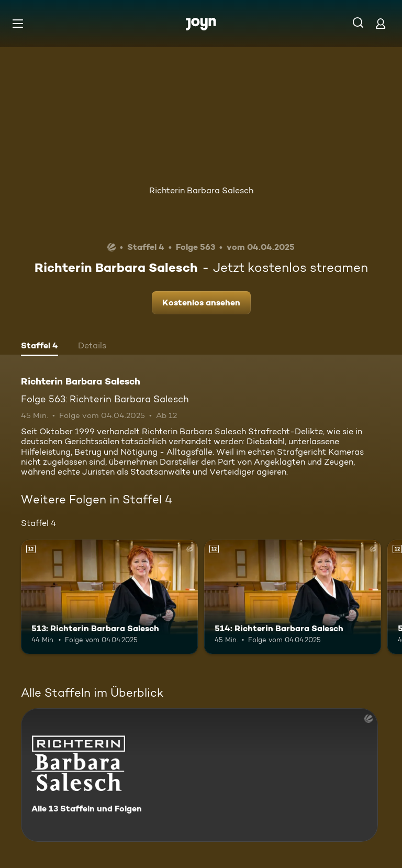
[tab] (40, 347)
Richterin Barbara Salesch (201, 190)
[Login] (381, 23)
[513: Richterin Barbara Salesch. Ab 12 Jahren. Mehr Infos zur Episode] (109, 597)
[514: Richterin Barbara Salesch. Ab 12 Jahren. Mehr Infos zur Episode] (293, 597)
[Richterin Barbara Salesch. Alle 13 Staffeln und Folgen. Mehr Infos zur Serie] (199, 775)
